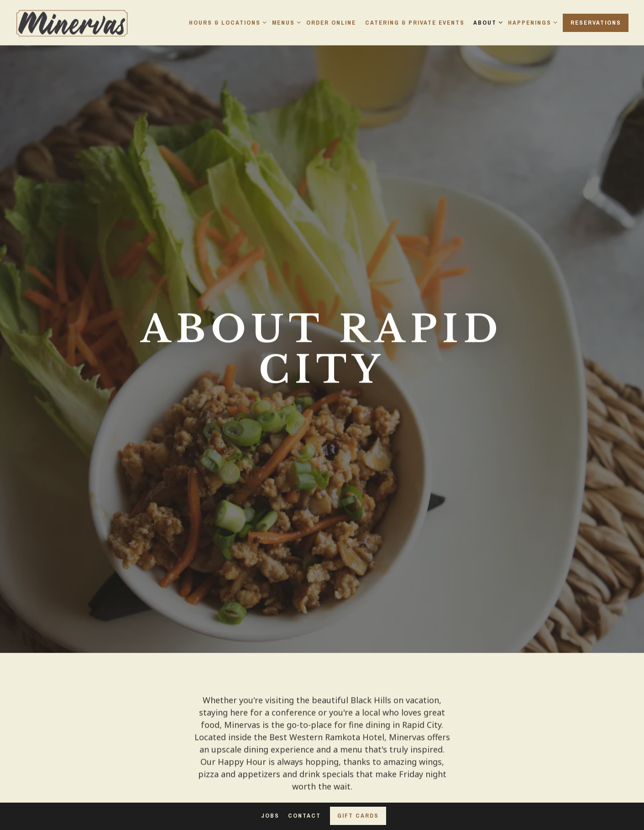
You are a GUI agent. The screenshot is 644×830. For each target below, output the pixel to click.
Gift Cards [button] (358, 816)
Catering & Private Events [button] (415, 23)
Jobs (270, 816)
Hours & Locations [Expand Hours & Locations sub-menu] (226, 22)
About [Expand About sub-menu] (486, 22)
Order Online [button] (331, 23)
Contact (304, 816)
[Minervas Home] (73, 22)
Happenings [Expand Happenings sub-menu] (531, 22)
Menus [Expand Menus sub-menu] (285, 22)
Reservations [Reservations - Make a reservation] (596, 23)
